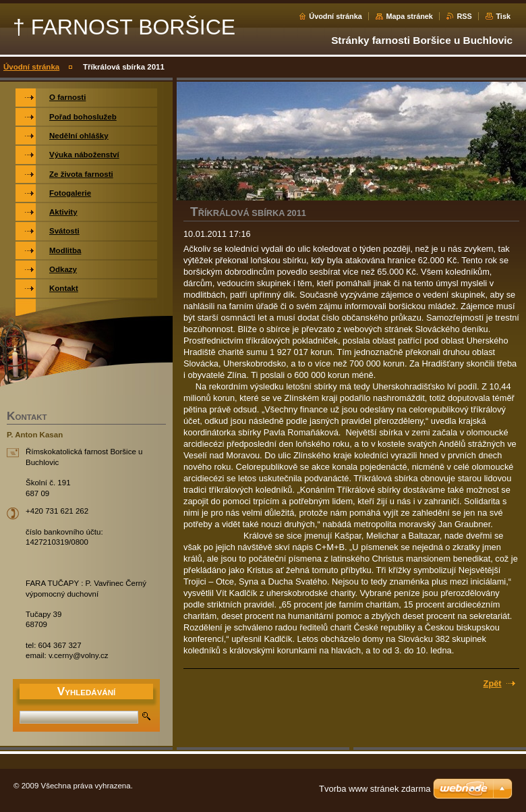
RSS (464, 16)
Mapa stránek (409, 16)
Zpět (493, 683)
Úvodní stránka (335, 16)
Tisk (503, 16)
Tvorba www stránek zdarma (375, 789)
